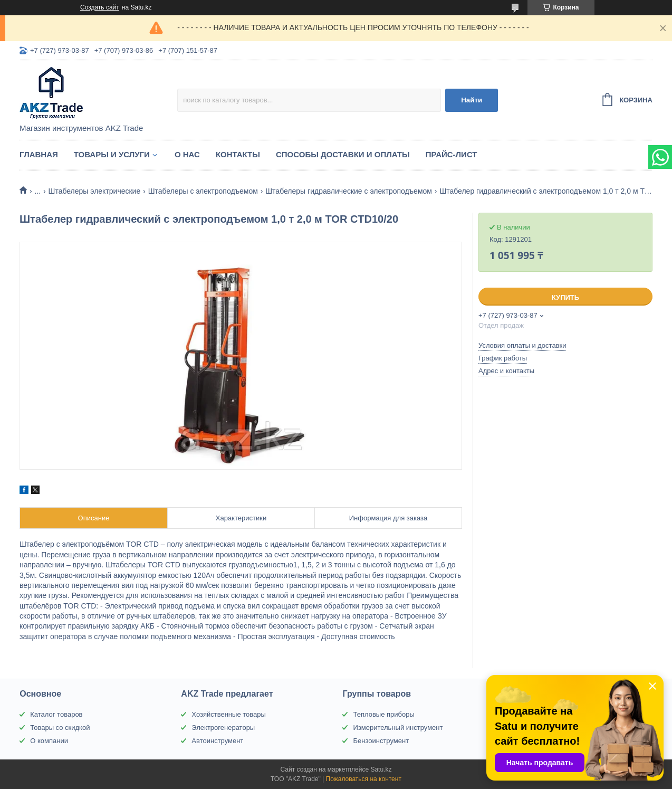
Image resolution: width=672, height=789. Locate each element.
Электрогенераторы (223, 728)
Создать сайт (100, 7)
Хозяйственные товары (228, 714)
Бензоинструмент (381, 741)
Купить (565, 297)
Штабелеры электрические (95, 191)
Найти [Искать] (472, 100)
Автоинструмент (217, 741)
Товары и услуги (112, 154)
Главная (39, 154)
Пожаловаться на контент (364, 779)
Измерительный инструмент (398, 728)
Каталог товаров (56, 714)
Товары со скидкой (60, 728)
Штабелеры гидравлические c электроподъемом (349, 191)
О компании (49, 741)
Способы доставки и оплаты (343, 154)
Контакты (238, 154)
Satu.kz (381, 769)
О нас (187, 154)
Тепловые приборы (383, 714)
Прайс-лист (452, 154)
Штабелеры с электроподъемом (203, 191)
